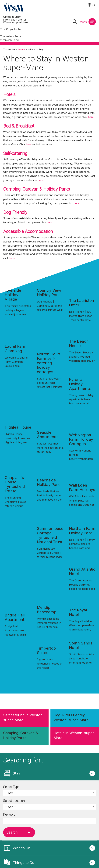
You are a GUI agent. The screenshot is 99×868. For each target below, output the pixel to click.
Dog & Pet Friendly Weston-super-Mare (71, 717)
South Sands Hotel (81, 645)
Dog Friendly (15, 212)
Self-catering (15, 153)
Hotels (10, 94)
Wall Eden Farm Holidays (82, 487)
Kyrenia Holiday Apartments (80, 384)
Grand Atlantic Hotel (82, 571)
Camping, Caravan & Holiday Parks (37, 189)
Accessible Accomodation (28, 231)
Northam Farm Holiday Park (82, 531)
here (91, 117)
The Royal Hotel (78, 612)
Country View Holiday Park (49, 293)
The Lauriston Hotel (81, 303)
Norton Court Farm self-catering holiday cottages (49, 363)
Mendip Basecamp (47, 610)
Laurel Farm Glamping (16, 349)
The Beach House (79, 343)
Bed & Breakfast (19, 126)
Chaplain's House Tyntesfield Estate (15, 484)
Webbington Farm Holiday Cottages (81, 439)
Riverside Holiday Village (13, 295)
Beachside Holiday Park (48, 482)
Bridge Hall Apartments (16, 617)
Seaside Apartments (48, 435)
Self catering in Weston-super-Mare (24, 717)
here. (41, 180)
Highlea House (18, 427)
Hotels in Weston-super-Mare (75, 735)
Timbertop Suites (46, 650)
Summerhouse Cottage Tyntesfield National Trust (50, 535)
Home (22, 49)
